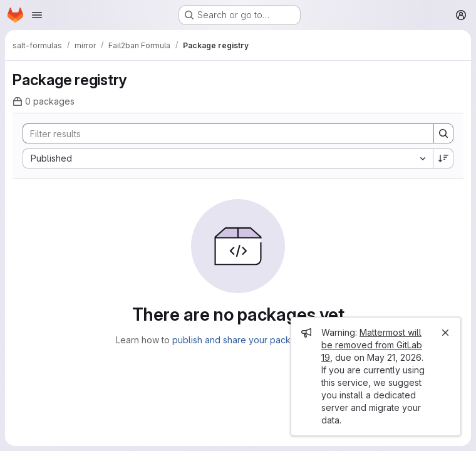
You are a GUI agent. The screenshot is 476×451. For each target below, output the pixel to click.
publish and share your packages (242, 340)
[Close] (445, 333)
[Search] (222, 133)
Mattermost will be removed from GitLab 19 (372, 345)
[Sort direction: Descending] (443, 158)
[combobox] (228, 158)
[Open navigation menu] (37, 15)
